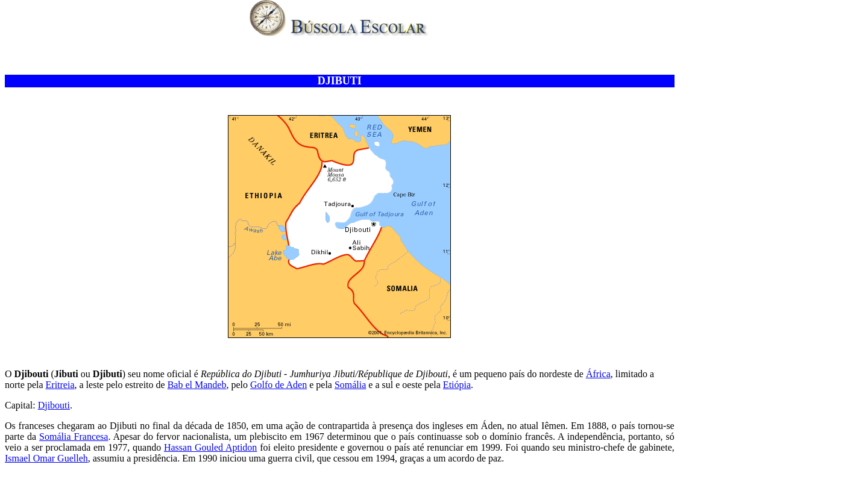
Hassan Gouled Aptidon (210, 447)
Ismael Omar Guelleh (46, 458)
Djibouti (54, 405)
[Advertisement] (339, 57)
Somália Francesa (74, 437)
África (598, 374)
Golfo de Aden (278, 385)
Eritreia (60, 385)
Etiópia (457, 385)
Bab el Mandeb (197, 385)
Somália (350, 385)
